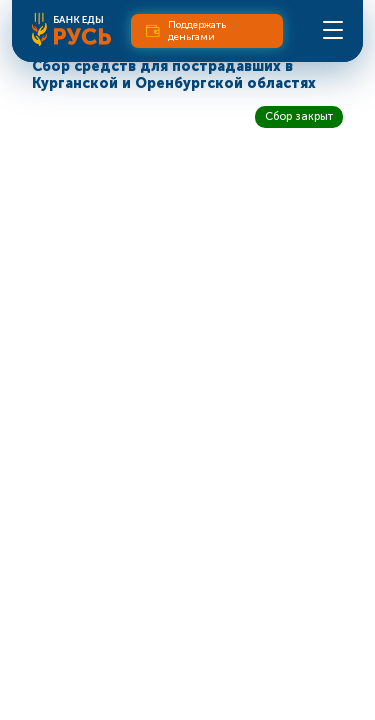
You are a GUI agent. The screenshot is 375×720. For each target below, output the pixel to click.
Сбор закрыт (299, 116)
